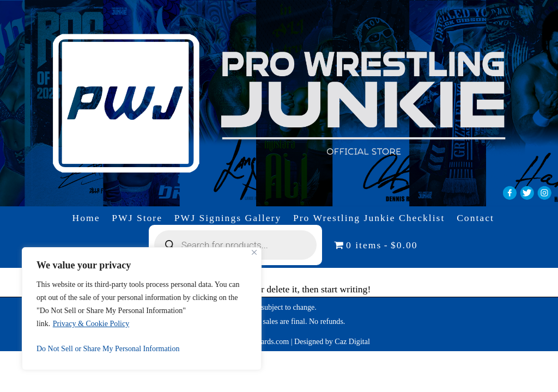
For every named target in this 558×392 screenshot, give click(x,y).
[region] (142, 309)
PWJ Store (137, 218)
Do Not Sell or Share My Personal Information (108, 349)
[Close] (254, 252)
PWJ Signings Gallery (228, 218)
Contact (475, 218)
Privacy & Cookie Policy (91, 324)
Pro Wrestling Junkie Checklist (369, 218)
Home (86, 218)
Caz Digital (352, 341)
